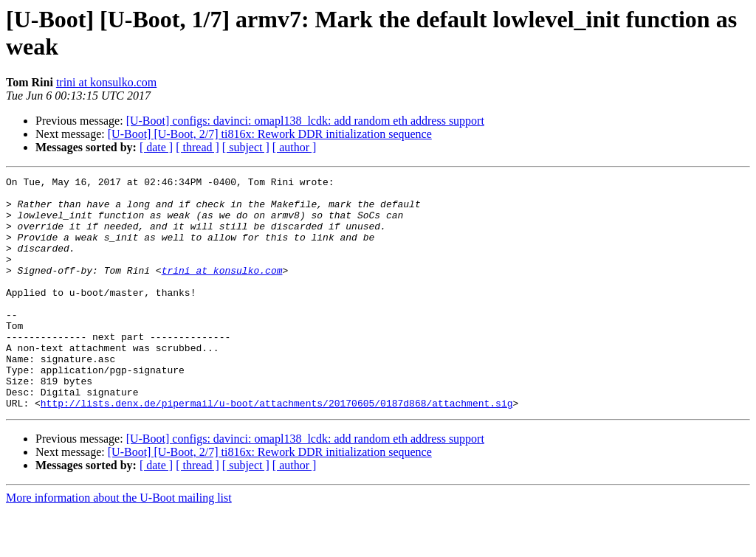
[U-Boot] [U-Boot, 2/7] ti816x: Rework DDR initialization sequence (270, 134)
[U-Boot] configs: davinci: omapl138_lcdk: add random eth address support (305, 121)
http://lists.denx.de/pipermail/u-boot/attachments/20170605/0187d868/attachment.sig (277, 449)
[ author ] (295, 147)
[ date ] (156, 147)
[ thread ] (197, 147)
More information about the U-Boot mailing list (119, 544)
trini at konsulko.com (106, 82)
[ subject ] (246, 147)
